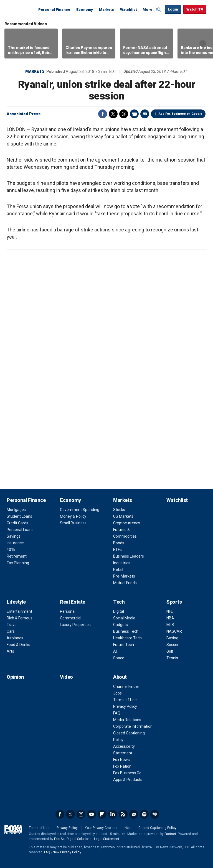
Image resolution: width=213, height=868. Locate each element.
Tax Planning (18, 563)
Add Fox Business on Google (180, 114)
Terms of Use (125, 700)
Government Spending (80, 510)
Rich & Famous (20, 618)
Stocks (119, 510)
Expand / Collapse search (159, 10)
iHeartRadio (155, 814)
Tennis (172, 658)
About (120, 677)
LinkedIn (113, 814)
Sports (174, 602)
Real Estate (73, 602)
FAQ (117, 713)
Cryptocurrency (127, 523)
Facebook (103, 114)
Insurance (15, 543)
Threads (124, 114)
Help (128, 828)
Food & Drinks (18, 645)
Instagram (81, 814)
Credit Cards (17, 523)
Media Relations (127, 720)
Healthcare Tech (127, 638)
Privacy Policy (125, 706)
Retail (118, 570)
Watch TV (195, 9)
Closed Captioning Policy (157, 828)
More (147, 10)
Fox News (121, 760)
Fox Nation (122, 766)
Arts (10, 651)
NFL (170, 611)
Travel (12, 625)
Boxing (172, 638)
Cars (11, 631)
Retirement (17, 556)
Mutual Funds (125, 583)
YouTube (92, 814)
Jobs (117, 693)
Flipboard (102, 814)
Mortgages (16, 510)
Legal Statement (107, 839)
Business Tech (126, 631)
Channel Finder (126, 686)
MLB (170, 625)
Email (145, 114)
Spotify (144, 814)
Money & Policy (73, 516)
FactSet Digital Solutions (73, 839)
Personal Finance (54, 10)
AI (115, 651)
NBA (170, 618)
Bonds (119, 543)
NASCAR (174, 631)
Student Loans (19, 516)
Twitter (113, 114)
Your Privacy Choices (101, 828)
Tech (119, 602)
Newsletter (134, 814)
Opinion (15, 677)
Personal (68, 611)
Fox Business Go (127, 773)
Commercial (71, 618)
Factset (170, 834)
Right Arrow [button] (203, 44)
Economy (85, 10)
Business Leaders (129, 556)
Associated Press (24, 114)
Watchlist (129, 10)
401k (11, 550)
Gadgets (121, 625)
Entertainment (19, 611)
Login (173, 9)
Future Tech (124, 645)
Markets (106, 10)
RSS (123, 814)
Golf (170, 651)
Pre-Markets (124, 576)
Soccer (173, 645)
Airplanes (15, 638)
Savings (14, 536)
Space (119, 658)
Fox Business (20, 9)
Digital (119, 611)
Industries (122, 563)
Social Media (124, 618)
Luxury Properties (75, 625)
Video (66, 677)
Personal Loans (20, 530)
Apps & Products (128, 780)
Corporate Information (133, 726)
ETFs (117, 550)
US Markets (123, 516)
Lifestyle (16, 602)
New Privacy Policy (67, 852)
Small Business (73, 523)
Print (134, 114)
